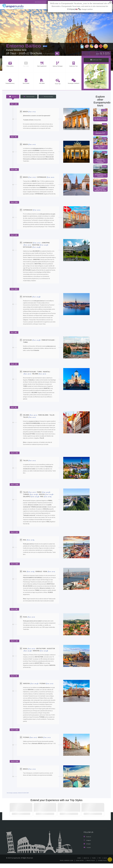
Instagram (88, 845)
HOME (80, 863)
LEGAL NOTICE (79, 865)
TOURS (94, 863)
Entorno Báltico (24, 46)
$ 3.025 (103, 54)
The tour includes (47, 97)
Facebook (87, 842)
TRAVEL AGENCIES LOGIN (65, 865)
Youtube (87, 852)
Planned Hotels (29, 97)
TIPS (100, 863)
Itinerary (13, 97)
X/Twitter (87, 849)
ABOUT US (87, 863)
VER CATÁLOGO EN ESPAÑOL (37, 2)
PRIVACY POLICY (90, 865)
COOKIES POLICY (102, 865)
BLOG (105, 863)
